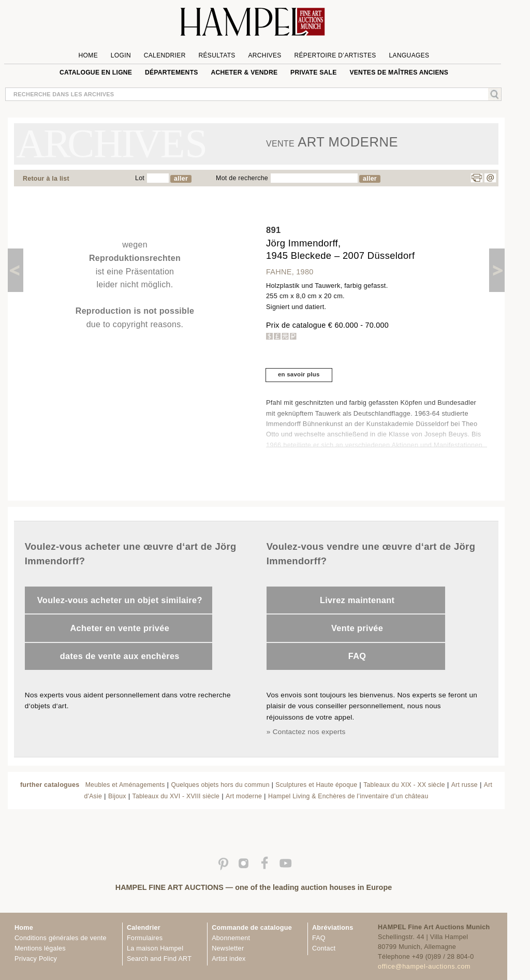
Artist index (229, 959)
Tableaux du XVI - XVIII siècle (176, 796)
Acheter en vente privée (120, 628)
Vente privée (357, 628)
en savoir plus (299, 374)
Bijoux (117, 796)
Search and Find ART (159, 959)
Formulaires (145, 938)
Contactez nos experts (309, 732)
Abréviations (333, 928)
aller (181, 179)
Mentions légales (40, 948)
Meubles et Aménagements (125, 785)
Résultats (217, 55)
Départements (172, 72)
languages (409, 55)
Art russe (465, 785)
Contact (324, 948)
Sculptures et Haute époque (316, 785)
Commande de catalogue (252, 928)
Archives (264, 55)
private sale (314, 72)
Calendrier (165, 55)
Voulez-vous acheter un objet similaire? (120, 600)
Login (121, 55)
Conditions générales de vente (61, 938)
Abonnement (231, 938)
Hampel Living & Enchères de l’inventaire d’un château (348, 796)
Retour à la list (46, 179)
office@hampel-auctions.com (424, 967)
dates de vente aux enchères (120, 656)
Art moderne (244, 796)
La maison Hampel (155, 948)
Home (88, 55)
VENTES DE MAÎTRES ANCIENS (399, 72)
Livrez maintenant (357, 600)
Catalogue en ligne (96, 72)
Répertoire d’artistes (335, 55)
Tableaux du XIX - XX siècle (404, 785)
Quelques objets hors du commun (221, 785)
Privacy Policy (36, 959)
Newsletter (228, 948)
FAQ (357, 656)
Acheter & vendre (244, 72)
